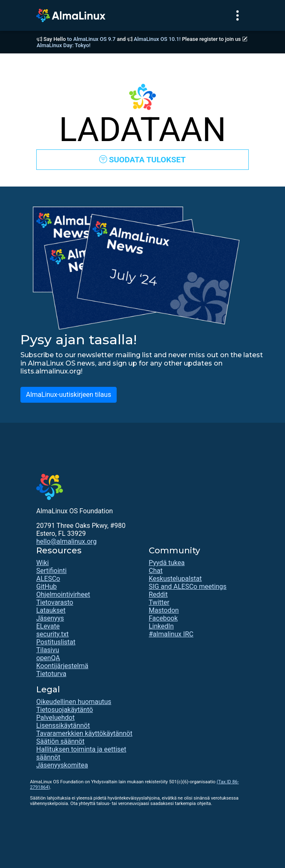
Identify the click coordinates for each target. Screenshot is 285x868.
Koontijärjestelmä (62, 666)
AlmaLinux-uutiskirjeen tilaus (68, 395)
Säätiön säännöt (60, 741)
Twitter (159, 602)
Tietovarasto (55, 602)
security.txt (52, 634)
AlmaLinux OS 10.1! (157, 39)
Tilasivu (48, 650)
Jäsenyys (50, 618)
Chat (156, 571)
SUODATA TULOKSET (142, 160)
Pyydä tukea (167, 563)
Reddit (158, 594)
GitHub (46, 587)
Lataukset (51, 610)
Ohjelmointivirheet (63, 594)
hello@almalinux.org (66, 541)
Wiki (42, 563)
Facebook (163, 618)
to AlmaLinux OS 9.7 (91, 39)
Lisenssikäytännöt (63, 725)
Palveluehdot (55, 718)
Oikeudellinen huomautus (74, 702)
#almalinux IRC (171, 634)
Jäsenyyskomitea (62, 765)
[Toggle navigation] (237, 15)
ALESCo (48, 579)
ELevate (48, 626)
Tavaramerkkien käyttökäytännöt (84, 733)
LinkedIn (161, 626)
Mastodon (164, 610)
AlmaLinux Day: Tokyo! (64, 45)
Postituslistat (56, 642)
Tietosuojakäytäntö (65, 710)
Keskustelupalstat (175, 579)
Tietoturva (51, 674)
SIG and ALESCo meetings (188, 587)
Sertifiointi (51, 571)
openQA (48, 658)
